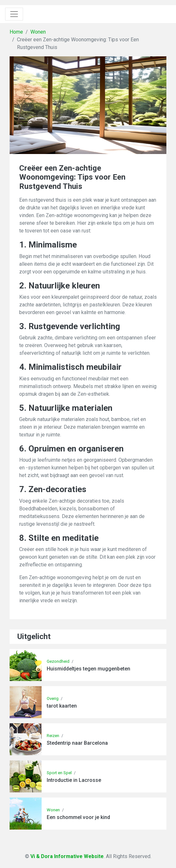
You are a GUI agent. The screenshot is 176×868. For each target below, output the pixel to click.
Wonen (38, 32)
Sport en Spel (59, 773)
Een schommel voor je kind (78, 817)
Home (16, 32)
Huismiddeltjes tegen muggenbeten (88, 669)
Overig (53, 698)
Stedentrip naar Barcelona (77, 743)
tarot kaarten (62, 706)
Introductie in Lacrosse (74, 780)
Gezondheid (58, 661)
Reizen (53, 736)
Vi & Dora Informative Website (67, 856)
